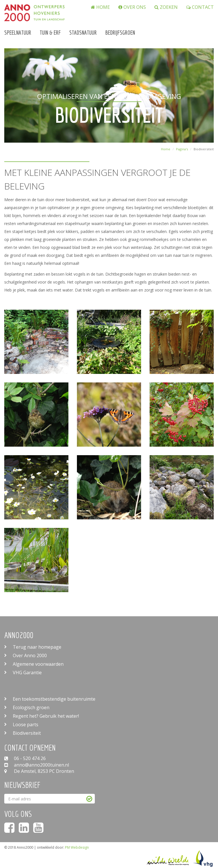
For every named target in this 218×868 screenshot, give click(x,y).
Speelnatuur (18, 33)
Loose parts (26, 725)
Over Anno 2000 (30, 655)
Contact (200, 7)
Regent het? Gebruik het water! (46, 716)
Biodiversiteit (27, 733)
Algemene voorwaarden (38, 664)
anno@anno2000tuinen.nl (37, 765)
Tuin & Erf (50, 33)
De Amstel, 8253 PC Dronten (39, 771)
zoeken (166, 7)
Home (100, 7)
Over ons (132, 7)
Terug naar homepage (37, 647)
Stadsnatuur (83, 33)
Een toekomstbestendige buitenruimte (54, 699)
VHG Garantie (27, 673)
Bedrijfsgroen (120, 33)
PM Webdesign (77, 847)
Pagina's (182, 149)
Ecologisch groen (31, 707)
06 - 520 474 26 (25, 758)
